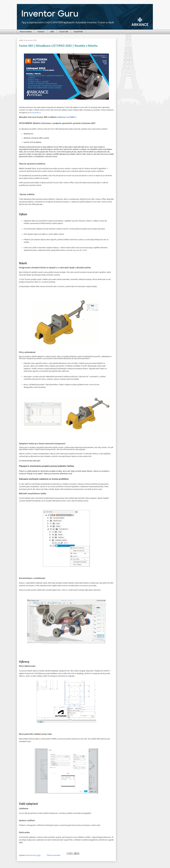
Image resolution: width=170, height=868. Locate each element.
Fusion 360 (64, 32)
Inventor (41, 32)
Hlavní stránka (26, 32)
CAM (52, 32)
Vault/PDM (78, 32)
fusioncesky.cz (35, 113)
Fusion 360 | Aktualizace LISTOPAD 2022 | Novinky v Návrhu (58, 46)
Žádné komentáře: (54, 855)
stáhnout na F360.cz (67, 117)
